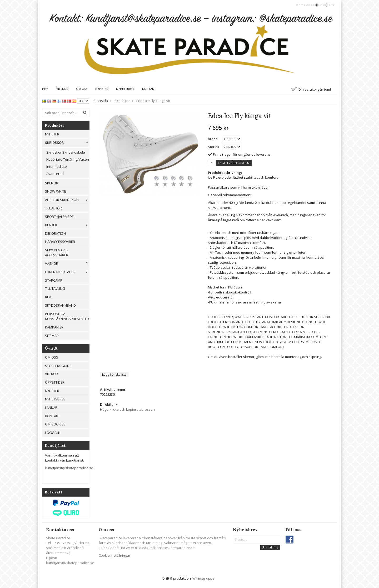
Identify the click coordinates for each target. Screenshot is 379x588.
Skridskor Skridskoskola (66, 152)
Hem (45, 89)
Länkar (51, 408)
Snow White (56, 191)
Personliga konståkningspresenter (67, 316)
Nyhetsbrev (125, 89)
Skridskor (67, 143)
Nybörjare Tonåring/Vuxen (68, 159)
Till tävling (55, 288)
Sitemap (52, 336)
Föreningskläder (67, 272)
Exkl (332, 5)
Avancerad (55, 174)
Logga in (53, 433)
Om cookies (55, 424)
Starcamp (54, 280)
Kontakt (149, 89)
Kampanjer (54, 327)
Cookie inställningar (114, 555)
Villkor (62, 89)
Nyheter (102, 89)
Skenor (52, 183)
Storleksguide (58, 366)
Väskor (67, 263)
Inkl (322, 5)
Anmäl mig (270, 547)
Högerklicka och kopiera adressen (127, 409)
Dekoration (55, 233)
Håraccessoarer (60, 242)
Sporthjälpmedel (60, 217)
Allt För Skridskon (67, 200)
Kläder (67, 225)
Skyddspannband (60, 305)
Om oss (82, 89)
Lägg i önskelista (114, 374)
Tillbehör (53, 208)
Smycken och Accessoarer (57, 253)
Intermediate (57, 166)
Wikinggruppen (205, 578)
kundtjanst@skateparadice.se (69, 468)
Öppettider (55, 382)
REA (48, 297)
